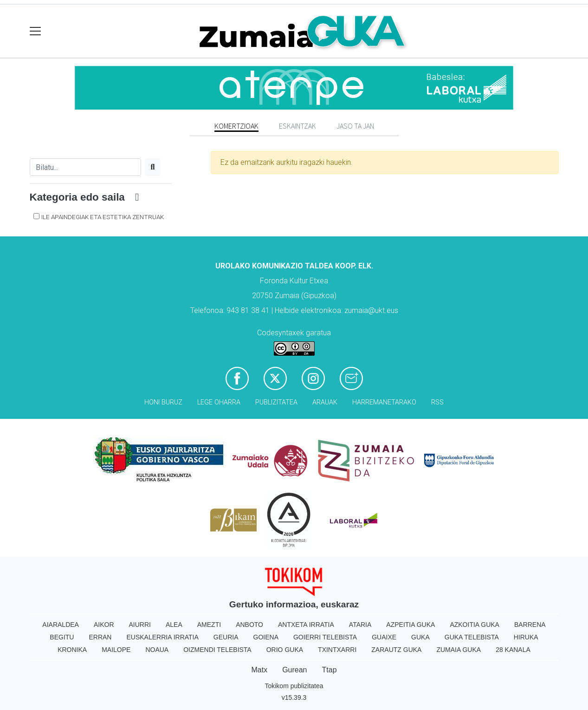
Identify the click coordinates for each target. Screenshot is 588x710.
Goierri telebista (325, 637)
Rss (437, 402)
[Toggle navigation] (36, 31)
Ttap (330, 670)
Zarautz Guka (396, 650)
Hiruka (526, 637)
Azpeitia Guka (410, 625)
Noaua (157, 650)
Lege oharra (219, 402)
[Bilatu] (85, 167)
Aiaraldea (61, 625)
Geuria (226, 637)
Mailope (116, 650)
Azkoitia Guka (475, 625)
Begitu (62, 637)
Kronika (72, 650)
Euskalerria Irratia (162, 637)
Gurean (294, 670)
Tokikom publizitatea (294, 686)
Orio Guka (285, 650)
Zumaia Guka (459, 650)
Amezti (209, 625)
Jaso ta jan (355, 126)
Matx (259, 670)
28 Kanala (513, 650)
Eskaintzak (297, 126)
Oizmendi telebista (217, 650)
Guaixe (384, 637)
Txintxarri (337, 650)
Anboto (249, 625)
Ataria (360, 625)
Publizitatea (276, 402)
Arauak (325, 402)
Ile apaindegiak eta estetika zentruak (103, 217)
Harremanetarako (384, 402)
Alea (174, 625)
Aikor (104, 625)
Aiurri (140, 625)
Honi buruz (163, 402)
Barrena (530, 625)
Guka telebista (472, 637)
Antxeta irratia (306, 625)
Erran (100, 637)
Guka (420, 637)
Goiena (266, 637)
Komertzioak (236, 126)
